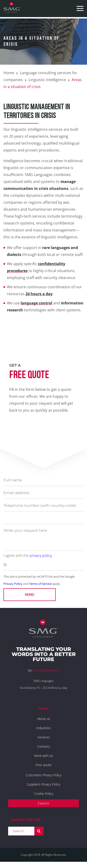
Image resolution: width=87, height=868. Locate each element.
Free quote (43, 765)
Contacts (44, 746)
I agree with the (28, 555)
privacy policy (41, 555)
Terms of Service (40, 584)
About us (44, 719)
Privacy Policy (13, 584)
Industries (43, 728)
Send (30, 595)
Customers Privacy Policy (44, 775)
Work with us (43, 756)
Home (9, 73)
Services (44, 737)
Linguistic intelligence (47, 80)
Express (44, 803)
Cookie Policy (44, 794)
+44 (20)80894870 (46, 670)
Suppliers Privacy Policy (43, 784)
